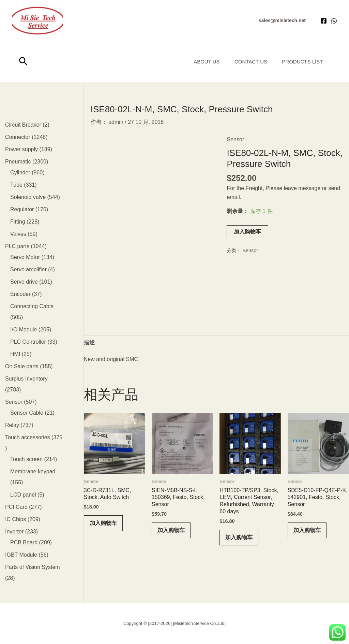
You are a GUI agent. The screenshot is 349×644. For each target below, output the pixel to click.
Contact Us (247, 62)
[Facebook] (324, 21)
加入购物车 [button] (103, 523)
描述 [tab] (89, 342)
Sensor (235, 139)
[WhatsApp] (334, 21)
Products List (301, 62)
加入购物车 (247, 232)
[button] (282, 20)
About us (201, 62)
